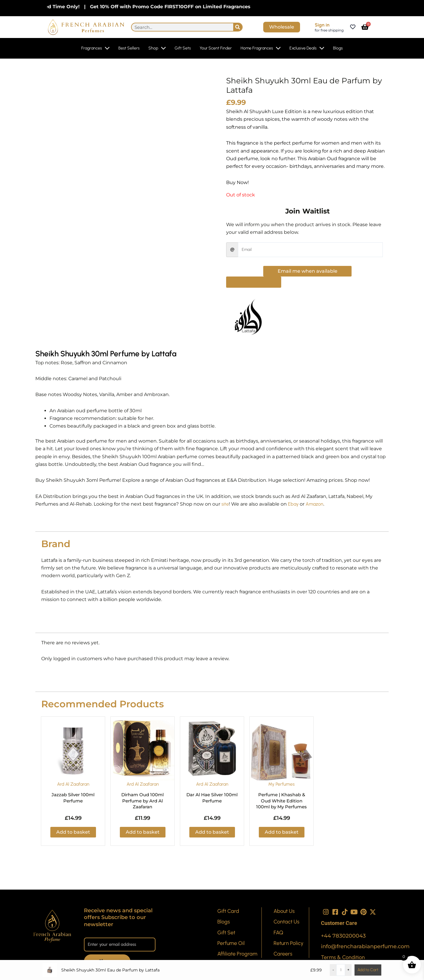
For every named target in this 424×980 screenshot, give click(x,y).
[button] (254, 282)
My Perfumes (281, 784)
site (225, 504)
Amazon (314, 504)
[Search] (238, 27)
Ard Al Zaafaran (73, 784)
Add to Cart (368, 970)
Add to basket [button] (73, 832)
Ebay (293, 504)
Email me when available (308, 271)
